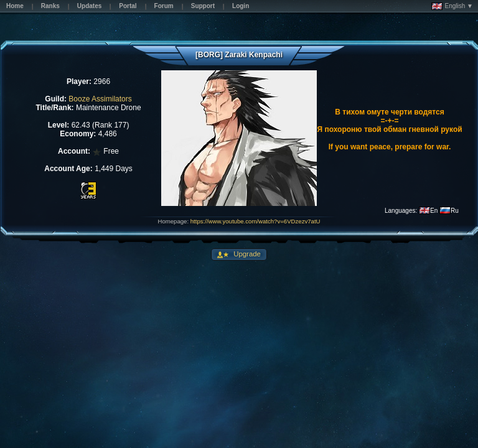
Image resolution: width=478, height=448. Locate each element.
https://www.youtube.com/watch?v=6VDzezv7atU (255, 221)
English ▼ (452, 6)
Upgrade (246, 254)
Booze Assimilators (100, 99)
